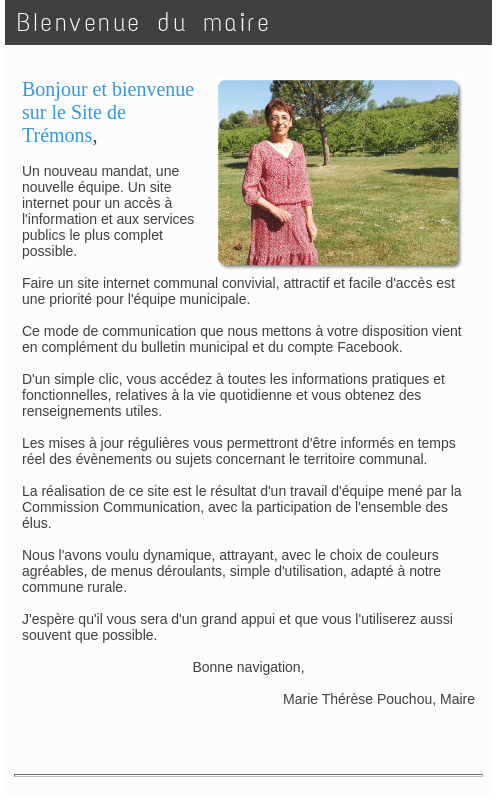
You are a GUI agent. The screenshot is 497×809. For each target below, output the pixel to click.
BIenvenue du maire (144, 22)
